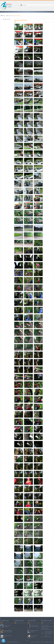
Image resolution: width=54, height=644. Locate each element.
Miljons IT (17, 642)
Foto (11, 15)
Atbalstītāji (47, 642)
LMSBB (10, 642)
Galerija (8, 15)
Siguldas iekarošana (4, 19)
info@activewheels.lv (48, 637)
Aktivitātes (33, 642)
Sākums (3, 15)
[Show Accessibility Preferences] (3, 641)
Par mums (51, 642)
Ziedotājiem (38, 642)
